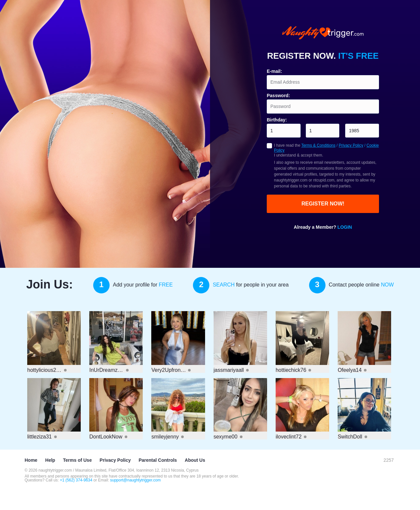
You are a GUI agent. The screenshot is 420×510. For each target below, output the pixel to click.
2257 (389, 460)
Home (31, 460)
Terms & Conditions (318, 145)
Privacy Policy (351, 145)
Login (345, 227)
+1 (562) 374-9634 (76, 480)
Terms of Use (77, 460)
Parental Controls (158, 460)
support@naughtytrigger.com (136, 480)
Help (50, 460)
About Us (195, 460)
